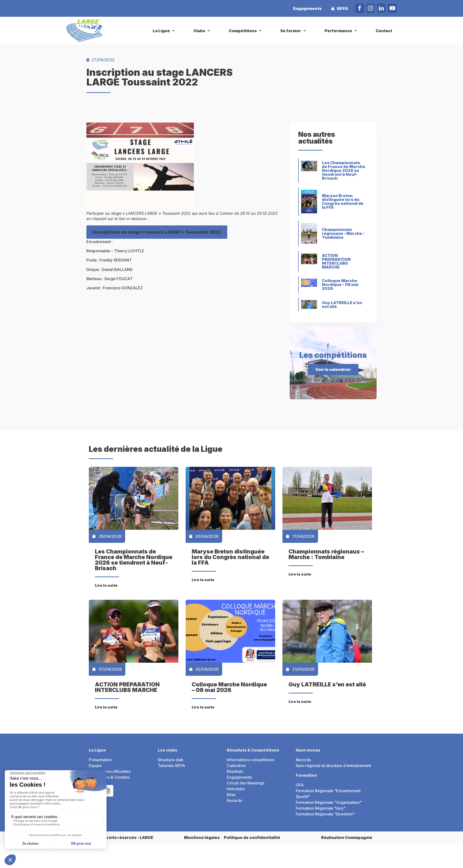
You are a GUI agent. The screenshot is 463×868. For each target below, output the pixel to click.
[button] (164, 31)
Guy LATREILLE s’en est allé (342, 305)
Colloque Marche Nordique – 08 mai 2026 (340, 284)
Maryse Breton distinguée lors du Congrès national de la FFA (343, 201)
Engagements (307, 8)
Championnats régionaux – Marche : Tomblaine (343, 233)
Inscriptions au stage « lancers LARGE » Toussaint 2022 (157, 232)
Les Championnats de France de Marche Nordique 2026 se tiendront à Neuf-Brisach (344, 170)
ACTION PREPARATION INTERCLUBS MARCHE (336, 261)
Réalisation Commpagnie (347, 837)
